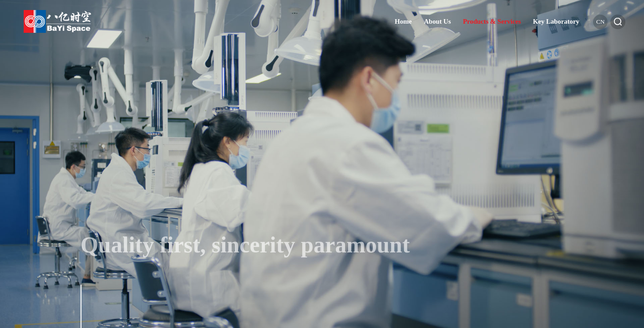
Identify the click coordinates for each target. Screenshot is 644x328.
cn (600, 22)
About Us (437, 21)
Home (403, 21)
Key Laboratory (556, 21)
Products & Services (492, 21)
